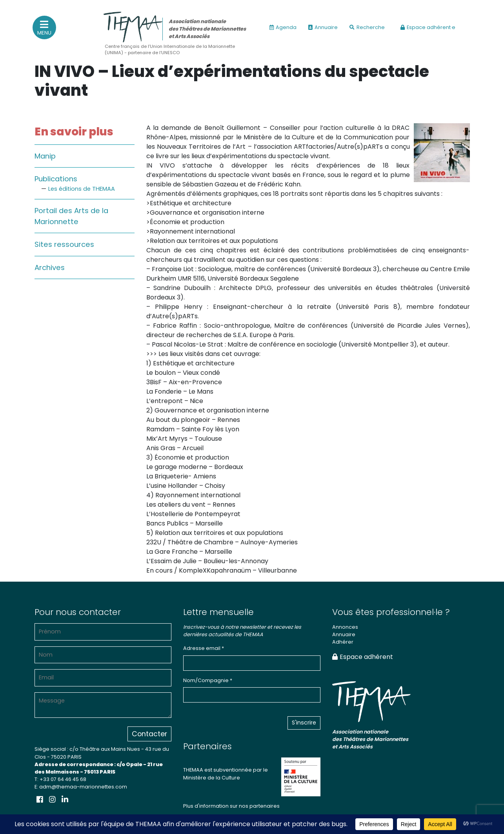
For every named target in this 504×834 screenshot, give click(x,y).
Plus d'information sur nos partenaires (231, 806)
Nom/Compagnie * (208, 680)
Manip (45, 156)
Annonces (345, 627)
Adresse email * (204, 648)
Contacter (149, 734)
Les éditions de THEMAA (82, 189)
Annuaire (323, 27)
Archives (50, 267)
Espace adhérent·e (428, 27)
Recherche (367, 27)
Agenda (283, 27)
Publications (56, 179)
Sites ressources (64, 244)
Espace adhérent (363, 657)
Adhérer (343, 642)
